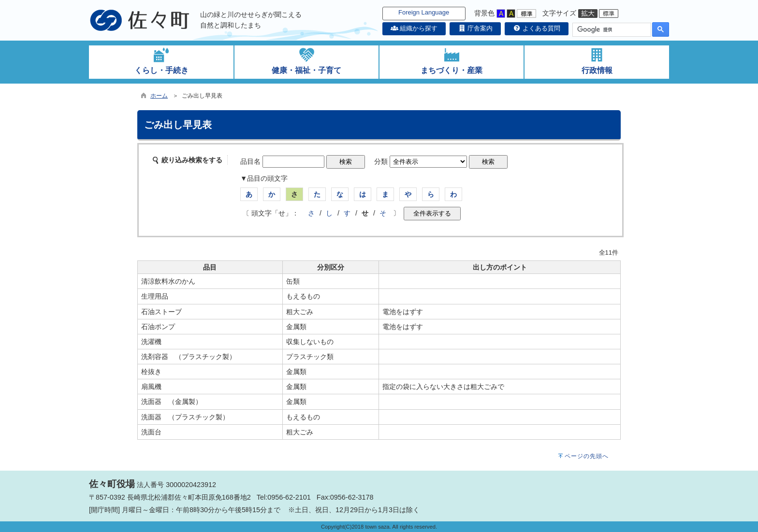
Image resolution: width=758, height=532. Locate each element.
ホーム (159, 96)
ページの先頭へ (587, 456)
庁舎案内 (475, 28)
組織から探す (414, 28)
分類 (381, 161)
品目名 (250, 161)
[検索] (611, 30)
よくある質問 (537, 28)
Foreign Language (424, 12)
